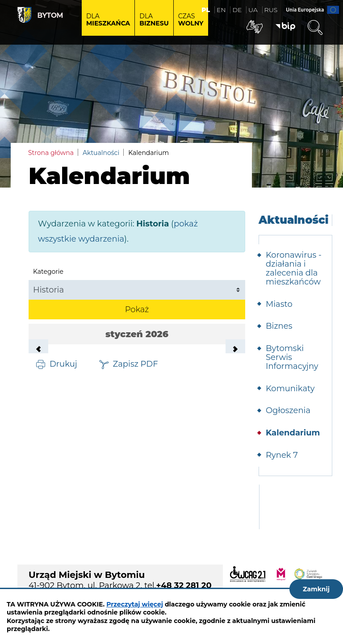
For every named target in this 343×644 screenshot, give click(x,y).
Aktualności (101, 153)
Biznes (279, 326)
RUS (271, 10)
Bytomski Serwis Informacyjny (292, 357)
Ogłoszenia (288, 410)
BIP (285, 27)
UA (253, 10)
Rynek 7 (282, 455)
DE (237, 10)
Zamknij (316, 589)
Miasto (279, 304)
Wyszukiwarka (315, 28)
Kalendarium (293, 433)
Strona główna (51, 153)
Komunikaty (290, 389)
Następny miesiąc (235, 349)
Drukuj (63, 364)
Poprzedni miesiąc (38, 349)
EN (221, 10)
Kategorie (48, 272)
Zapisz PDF (136, 364)
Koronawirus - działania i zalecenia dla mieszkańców (294, 268)
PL (206, 10)
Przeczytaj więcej (135, 604)
